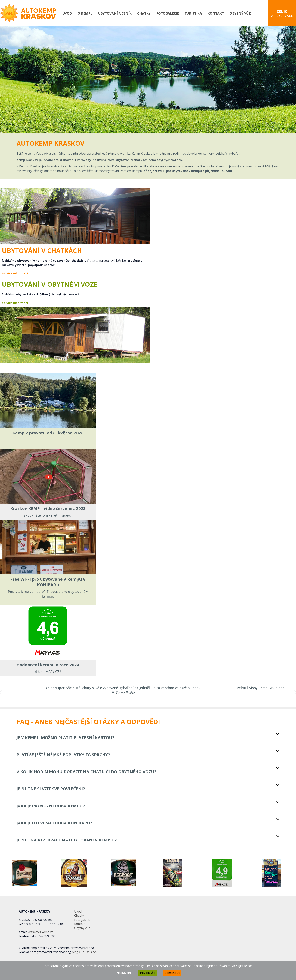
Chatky (144, 13)
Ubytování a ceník (115, 13)
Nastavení (124, 973)
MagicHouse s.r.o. (84, 952)
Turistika (193, 13)
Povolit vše (148, 973)
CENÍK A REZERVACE (282, 14)
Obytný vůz (240, 13)
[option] (148, 80)
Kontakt (216, 13)
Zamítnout (172, 973)
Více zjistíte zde (242, 966)
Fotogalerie (168, 13)
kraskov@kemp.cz (40, 932)
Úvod (67, 13)
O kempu (85, 13)
